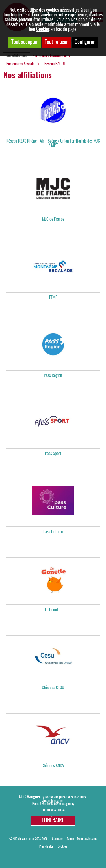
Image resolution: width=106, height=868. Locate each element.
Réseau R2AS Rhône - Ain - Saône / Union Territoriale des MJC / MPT (53, 143)
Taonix (71, 839)
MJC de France (53, 219)
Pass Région (53, 376)
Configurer (85, 42)
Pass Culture (53, 532)
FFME (53, 298)
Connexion (58, 839)
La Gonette (53, 610)
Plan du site (46, 847)
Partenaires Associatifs (23, 64)
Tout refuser (56, 42)
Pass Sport (53, 454)
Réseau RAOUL (55, 64)
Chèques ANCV (53, 766)
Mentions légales (87, 839)
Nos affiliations (17, 56)
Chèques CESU (53, 688)
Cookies (43, 29)
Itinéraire (53, 821)
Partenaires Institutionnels (51, 56)
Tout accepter (25, 42)
